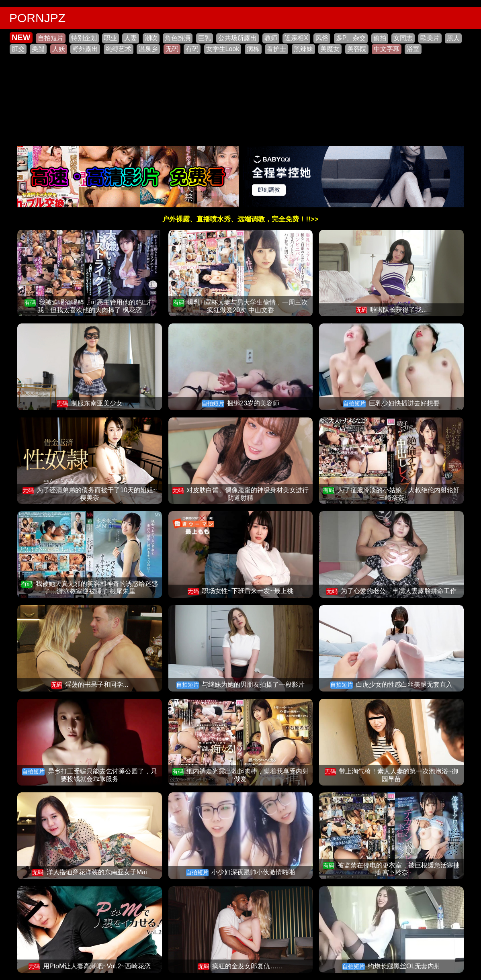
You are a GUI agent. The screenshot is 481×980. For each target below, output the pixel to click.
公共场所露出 (237, 38)
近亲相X (296, 38)
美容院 (357, 49)
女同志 (403, 38)
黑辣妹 (303, 49)
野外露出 (85, 49)
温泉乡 (148, 49)
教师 (271, 38)
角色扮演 (178, 38)
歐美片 (430, 38)
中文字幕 (387, 49)
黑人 (453, 38)
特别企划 (84, 38)
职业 (111, 38)
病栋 (253, 49)
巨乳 (205, 38)
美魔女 (330, 49)
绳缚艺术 (119, 49)
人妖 (59, 49)
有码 (192, 49)
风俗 (322, 38)
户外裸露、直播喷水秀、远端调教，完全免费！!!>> (240, 219)
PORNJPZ (37, 18)
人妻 (131, 38)
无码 (172, 49)
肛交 (18, 49)
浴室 (413, 49)
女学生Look (223, 49)
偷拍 (380, 38)
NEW (21, 37)
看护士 (276, 49)
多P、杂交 (351, 38)
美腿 (38, 49)
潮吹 (151, 38)
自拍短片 (51, 38)
